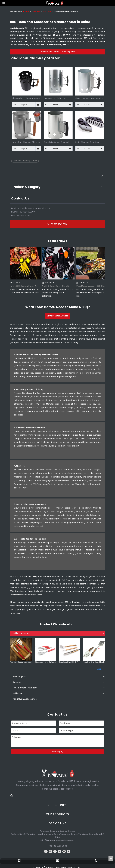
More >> (100, 669)
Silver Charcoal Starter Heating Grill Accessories (89, 98)
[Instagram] (64, 851)
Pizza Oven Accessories (25, 699)
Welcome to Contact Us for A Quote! (58, 52)
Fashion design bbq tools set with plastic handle (21, 662)
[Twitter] (55, 851)
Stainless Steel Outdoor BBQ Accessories (46, 662)
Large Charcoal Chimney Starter (55, 98)
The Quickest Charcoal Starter (26, 98)
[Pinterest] (69, 851)
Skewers (17, 682)
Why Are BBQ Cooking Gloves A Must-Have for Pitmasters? (24, 286)
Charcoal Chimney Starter (25, 161)
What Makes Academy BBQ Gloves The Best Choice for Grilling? (92, 286)
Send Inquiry (57, 752)
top (111, 858)
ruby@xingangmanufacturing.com (35, 208)
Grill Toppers (19, 677)
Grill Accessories (21, 633)
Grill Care (17, 693)
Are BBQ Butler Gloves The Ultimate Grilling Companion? (58, 286)
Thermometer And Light (25, 688)
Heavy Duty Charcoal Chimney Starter (26, 142)
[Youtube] (60, 851)
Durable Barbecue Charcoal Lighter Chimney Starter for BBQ (56, 142)
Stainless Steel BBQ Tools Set (69, 662)
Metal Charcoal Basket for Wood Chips (87, 142)
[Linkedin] (50, 851)
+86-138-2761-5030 (57, 224)
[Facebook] (46, 851)
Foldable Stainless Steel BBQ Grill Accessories (94, 662)
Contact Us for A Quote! (57, 316)
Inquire (19, 104)
